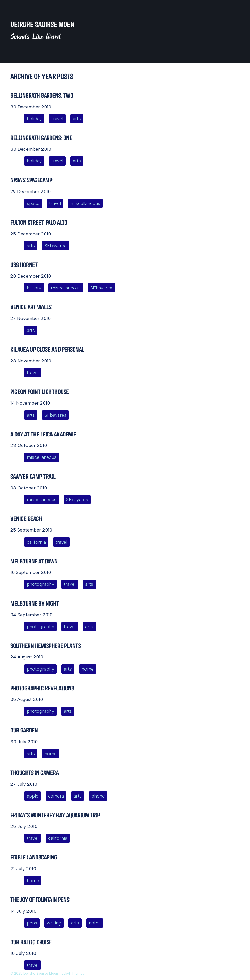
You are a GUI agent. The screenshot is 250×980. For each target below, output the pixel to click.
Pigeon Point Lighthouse (40, 392)
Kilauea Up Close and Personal (47, 349)
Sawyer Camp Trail (33, 476)
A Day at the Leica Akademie (43, 434)
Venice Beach (26, 519)
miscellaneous (85, 203)
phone (98, 796)
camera (56, 796)
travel (57, 119)
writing (54, 923)
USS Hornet (24, 265)
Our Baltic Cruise (31, 942)
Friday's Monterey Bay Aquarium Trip (55, 815)
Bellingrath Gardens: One (41, 138)
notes (95, 923)
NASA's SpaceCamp (31, 180)
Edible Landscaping (34, 857)
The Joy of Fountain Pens (40, 900)
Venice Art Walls (31, 307)
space (33, 203)
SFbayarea (55, 246)
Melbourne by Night (35, 603)
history (34, 288)
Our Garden (24, 730)
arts (77, 119)
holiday (34, 119)
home (88, 669)
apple (33, 796)
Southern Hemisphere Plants (45, 646)
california (36, 542)
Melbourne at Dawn (34, 561)
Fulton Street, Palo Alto (39, 222)
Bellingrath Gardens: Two (42, 95)
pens (32, 923)
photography (40, 584)
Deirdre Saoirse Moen (42, 24)
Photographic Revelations (42, 688)
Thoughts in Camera (35, 773)
